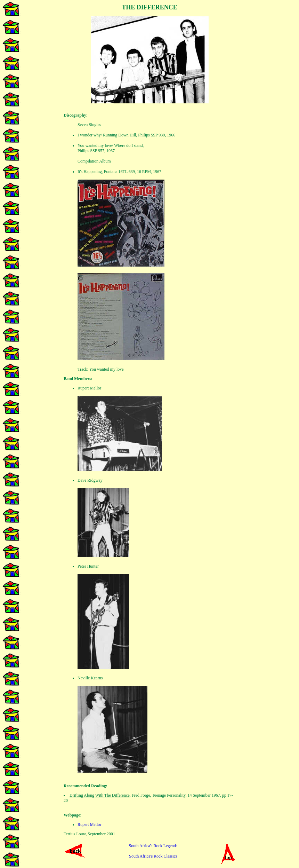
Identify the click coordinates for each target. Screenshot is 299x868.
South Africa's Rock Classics (153, 856)
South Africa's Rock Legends (153, 846)
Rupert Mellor (89, 824)
